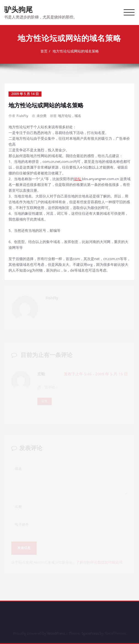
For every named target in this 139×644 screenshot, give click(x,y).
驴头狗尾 (18, 9)
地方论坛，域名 (69, 116)
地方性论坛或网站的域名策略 (78, 51)
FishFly (22, 116)
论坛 (78, 179)
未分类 (41, 116)
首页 (46, 51)
